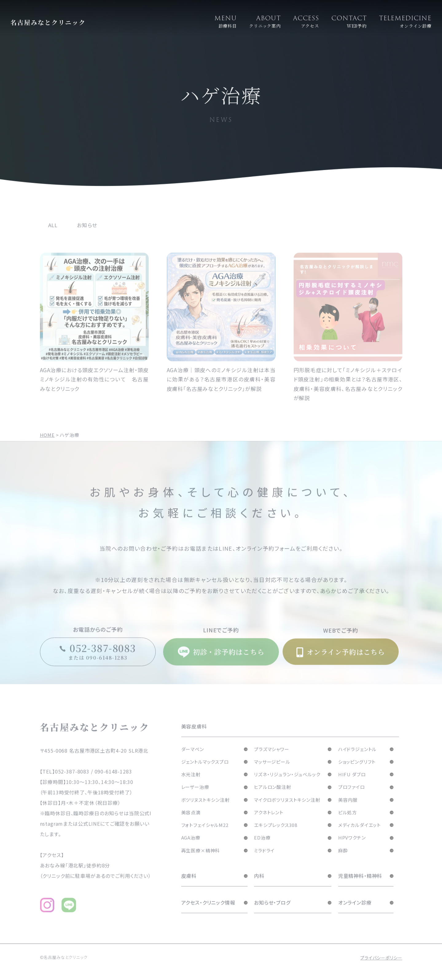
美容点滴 (191, 821)
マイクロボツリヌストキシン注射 (287, 808)
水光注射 (191, 783)
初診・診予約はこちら (221, 660)
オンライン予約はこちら (341, 660)
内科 (259, 884)
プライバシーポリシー (381, 966)
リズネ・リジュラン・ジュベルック (287, 783)
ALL (53, 234)
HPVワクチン (352, 846)
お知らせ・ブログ (272, 911)
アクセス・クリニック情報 (208, 911)
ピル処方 (348, 821)
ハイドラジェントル (358, 758)
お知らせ (87, 234)
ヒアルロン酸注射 (273, 795)
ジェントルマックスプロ (205, 770)
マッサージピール (272, 770)
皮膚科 (189, 884)
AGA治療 (191, 846)
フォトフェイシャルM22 (205, 833)
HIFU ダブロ (352, 783)
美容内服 (348, 808)
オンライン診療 (355, 911)
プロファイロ (352, 795)
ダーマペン (193, 758)
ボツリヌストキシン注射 (205, 808)
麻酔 (343, 859)
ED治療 (262, 846)
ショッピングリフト (357, 770)
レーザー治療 (195, 795)
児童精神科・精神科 (360, 884)
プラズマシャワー (272, 758)
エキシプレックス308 (276, 833)
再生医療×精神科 (201, 859)
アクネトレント (269, 821)
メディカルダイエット (360, 833)
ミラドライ (264, 859)
